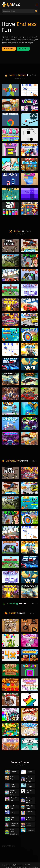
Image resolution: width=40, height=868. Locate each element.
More (35, 461)
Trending (23, 49)
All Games (9, 49)
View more (20, 79)
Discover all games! (8, 846)
